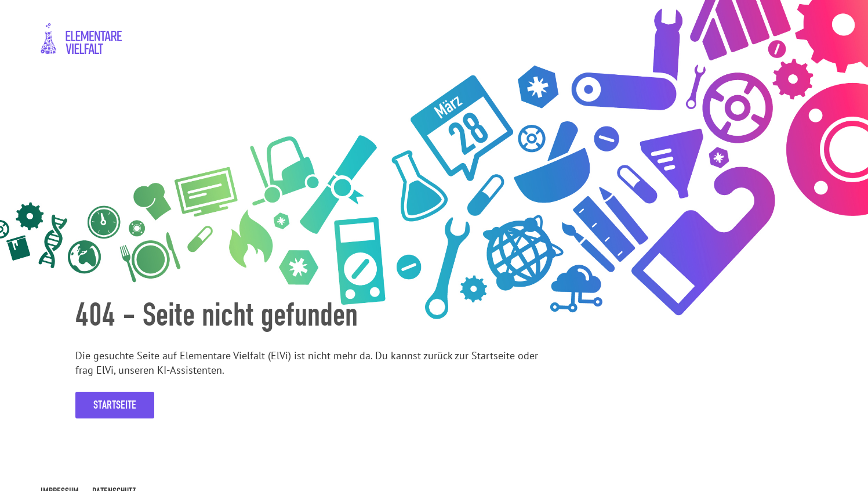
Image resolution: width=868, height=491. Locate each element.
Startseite (115, 405)
